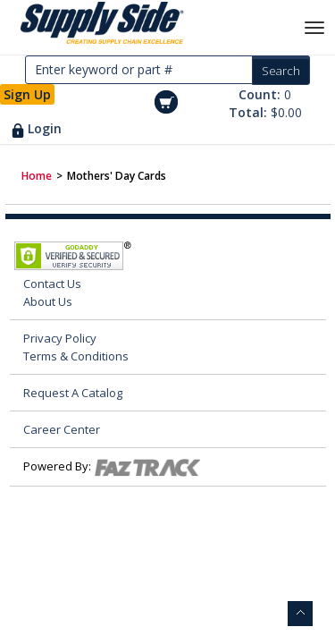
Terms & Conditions (76, 356)
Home (37, 176)
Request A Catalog (73, 393)
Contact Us (52, 284)
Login (45, 128)
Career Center (62, 429)
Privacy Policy (60, 338)
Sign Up (27, 94)
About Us (48, 301)
